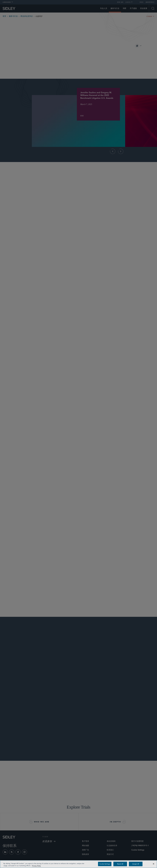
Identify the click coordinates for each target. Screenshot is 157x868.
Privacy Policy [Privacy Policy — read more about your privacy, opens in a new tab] (36, 866)
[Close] (154, 864)
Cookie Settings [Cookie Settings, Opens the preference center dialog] (105, 864)
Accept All (136, 864)
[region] (78, 864)
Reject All (120, 864)
